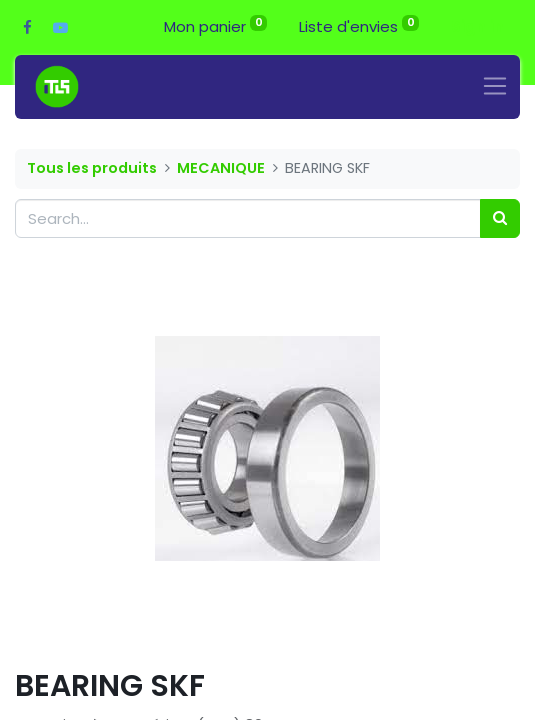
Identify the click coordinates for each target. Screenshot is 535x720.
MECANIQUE (221, 168)
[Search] (500, 218)
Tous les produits (92, 168)
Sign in (477, 26)
